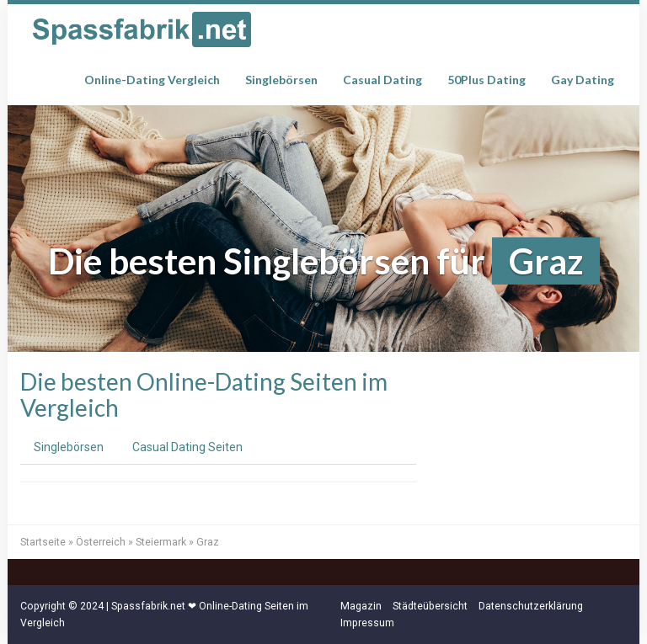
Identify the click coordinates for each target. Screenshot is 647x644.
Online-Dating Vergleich (152, 80)
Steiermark (161, 542)
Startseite (43, 542)
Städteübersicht (430, 606)
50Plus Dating (487, 80)
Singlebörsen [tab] (69, 447)
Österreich (101, 542)
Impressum (367, 623)
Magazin (361, 606)
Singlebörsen (281, 80)
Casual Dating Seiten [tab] (187, 447)
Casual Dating (382, 80)
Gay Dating (583, 80)
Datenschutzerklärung (531, 606)
